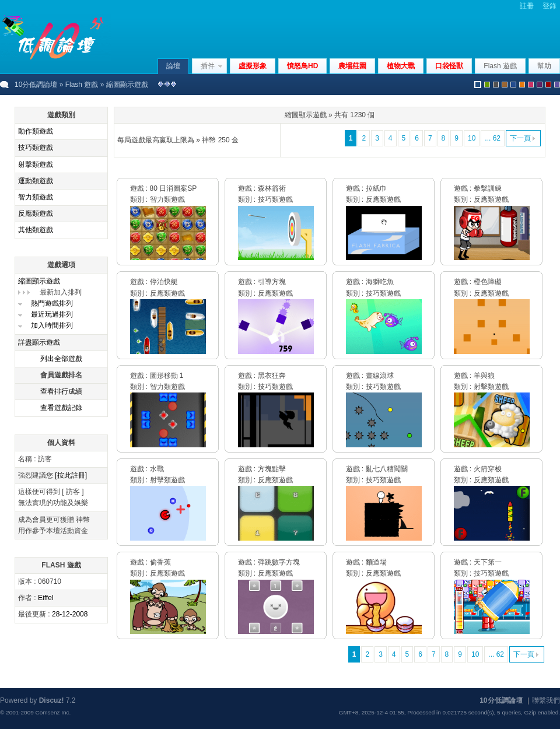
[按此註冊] (71, 475)
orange (522, 85)
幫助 (544, 66)
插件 (208, 66)
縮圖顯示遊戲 (39, 281)
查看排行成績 (61, 391)
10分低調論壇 (36, 85)
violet (557, 85)
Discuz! (52, 700)
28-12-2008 (70, 614)
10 (472, 138)
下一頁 (520, 138)
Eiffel (45, 598)
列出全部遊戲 (61, 359)
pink (531, 85)
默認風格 (478, 85)
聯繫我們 (546, 700)
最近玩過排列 (52, 314)
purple (540, 85)
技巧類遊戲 (36, 148)
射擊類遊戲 (36, 164)
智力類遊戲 (36, 197)
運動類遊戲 (36, 181)
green (487, 85)
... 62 (493, 138)
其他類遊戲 (36, 230)
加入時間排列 (52, 325)
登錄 (549, 6)
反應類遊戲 (36, 213)
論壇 (173, 66)
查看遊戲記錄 (61, 408)
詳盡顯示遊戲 (39, 342)
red (548, 85)
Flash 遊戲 (82, 85)
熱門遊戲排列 (52, 303)
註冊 (527, 6)
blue (513, 85)
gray (496, 85)
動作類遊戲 (36, 131)
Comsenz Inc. (53, 712)
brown (505, 85)
